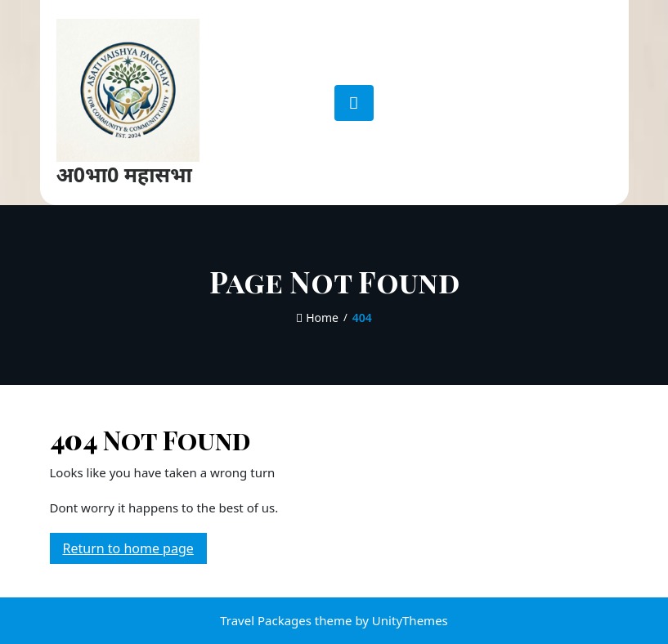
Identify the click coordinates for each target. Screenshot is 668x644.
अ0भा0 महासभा (124, 174)
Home (317, 318)
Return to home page (135, 551)
